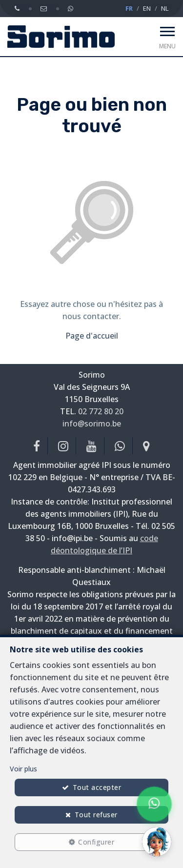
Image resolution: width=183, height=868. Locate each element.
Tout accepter (97, 787)
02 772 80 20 (101, 411)
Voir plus (23, 769)
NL (165, 8)
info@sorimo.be (92, 424)
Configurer (96, 842)
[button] (157, 842)
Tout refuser (96, 815)
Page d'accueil (92, 336)
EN (147, 8)
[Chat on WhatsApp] (154, 804)
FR (129, 8)
